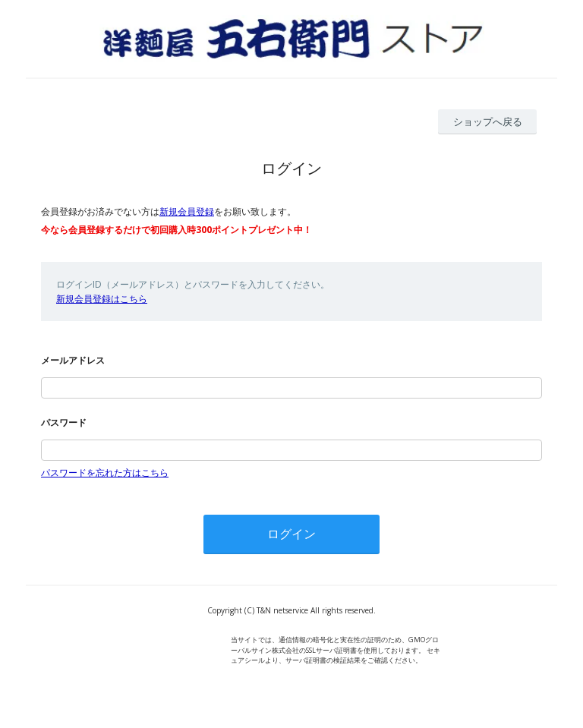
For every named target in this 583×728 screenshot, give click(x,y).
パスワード (64, 422)
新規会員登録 (187, 211)
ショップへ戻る (488, 121)
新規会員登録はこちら (102, 299)
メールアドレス (73, 360)
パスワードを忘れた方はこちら (105, 473)
